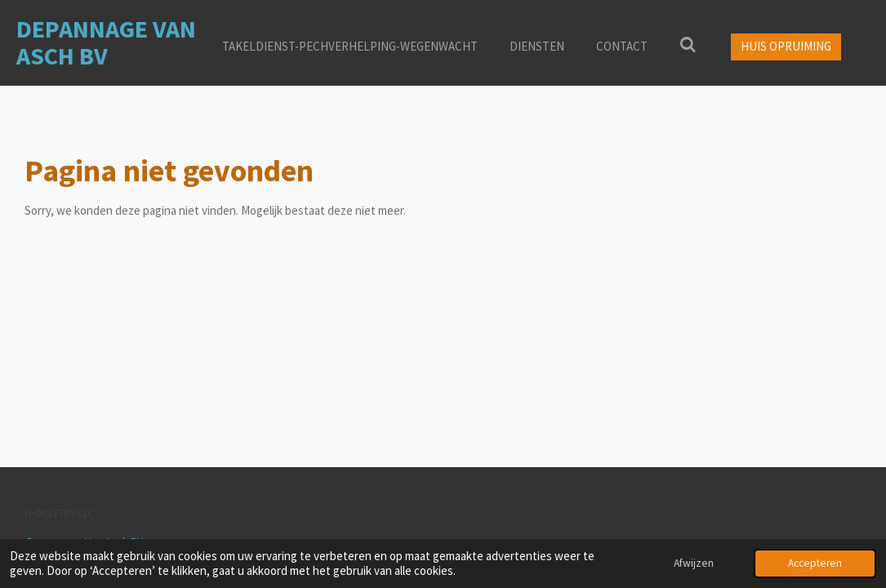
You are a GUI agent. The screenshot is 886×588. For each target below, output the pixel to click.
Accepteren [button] (815, 563)
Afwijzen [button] (694, 563)
